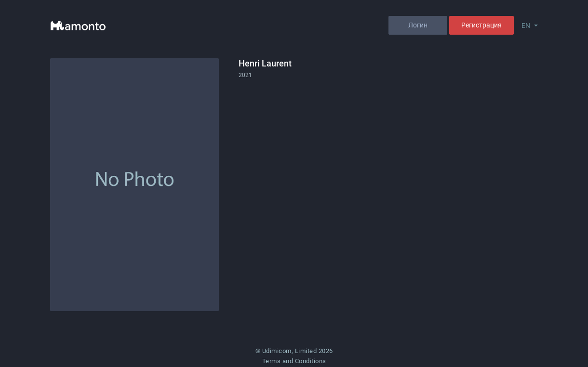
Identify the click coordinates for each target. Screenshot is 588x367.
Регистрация (481, 25)
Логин (418, 25)
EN (526, 26)
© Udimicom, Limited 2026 (294, 351)
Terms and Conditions (294, 361)
